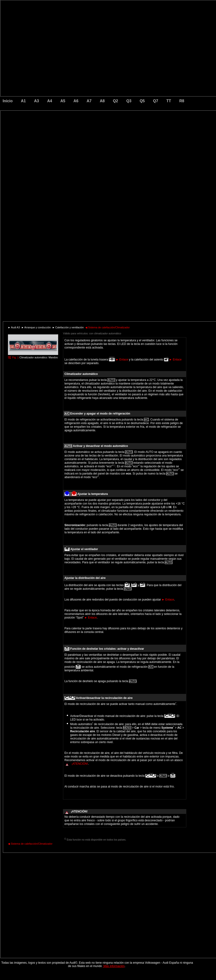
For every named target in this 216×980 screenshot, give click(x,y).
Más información (114, 966)
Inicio (8, 101)
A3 (36, 101)
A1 (23, 101)
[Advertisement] (75, 131)
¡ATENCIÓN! (80, 764)
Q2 (116, 101)
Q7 (156, 101)
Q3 (129, 101)
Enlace (122, 360)
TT (169, 101)
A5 (63, 101)
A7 (89, 101)
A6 (76, 101)
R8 (182, 101)
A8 (102, 101)
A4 (50, 101)
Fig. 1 (15, 357)
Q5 (142, 101)
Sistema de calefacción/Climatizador (108, 327)
